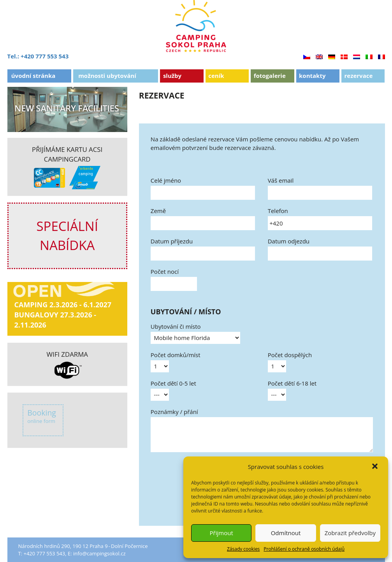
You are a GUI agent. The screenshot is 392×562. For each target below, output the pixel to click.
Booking (42, 416)
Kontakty (312, 76)
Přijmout (221, 533)
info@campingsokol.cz (99, 553)
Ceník (216, 76)
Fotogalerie (270, 76)
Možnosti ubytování (107, 76)
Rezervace (358, 76)
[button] (376, 467)
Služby (172, 76)
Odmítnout (286, 533)
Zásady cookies (243, 549)
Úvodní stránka (33, 76)
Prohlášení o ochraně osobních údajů (304, 549)
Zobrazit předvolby (350, 533)
